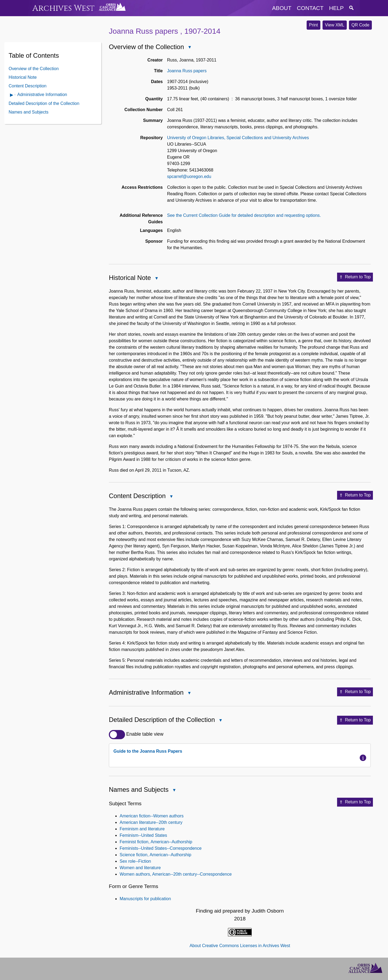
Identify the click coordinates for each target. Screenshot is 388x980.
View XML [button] (335, 25)
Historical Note (23, 77)
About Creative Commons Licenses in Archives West (240, 946)
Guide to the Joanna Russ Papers (148, 751)
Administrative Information (42, 95)
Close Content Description (171, 497)
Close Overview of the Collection (189, 48)
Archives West (63, 8)
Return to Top (355, 277)
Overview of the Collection (34, 69)
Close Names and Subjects (174, 791)
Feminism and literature (142, 829)
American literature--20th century (151, 822)
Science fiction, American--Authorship (155, 855)
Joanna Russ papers (187, 71)
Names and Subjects (29, 112)
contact (310, 8)
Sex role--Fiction (135, 861)
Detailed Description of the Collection (44, 103)
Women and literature (140, 868)
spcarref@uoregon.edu (189, 177)
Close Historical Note (156, 279)
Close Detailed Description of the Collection (220, 721)
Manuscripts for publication (145, 899)
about (282, 8)
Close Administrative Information (189, 693)
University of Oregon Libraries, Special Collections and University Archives (238, 138)
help (336, 8)
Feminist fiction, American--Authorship (156, 842)
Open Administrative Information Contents (12, 95)
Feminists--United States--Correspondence (161, 848)
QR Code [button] (360, 25)
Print (313, 25)
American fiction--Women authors (152, 816)
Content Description (28, 86)
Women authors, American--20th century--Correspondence (176, 874)
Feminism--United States (143, 835)
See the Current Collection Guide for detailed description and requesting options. (244, 215)
